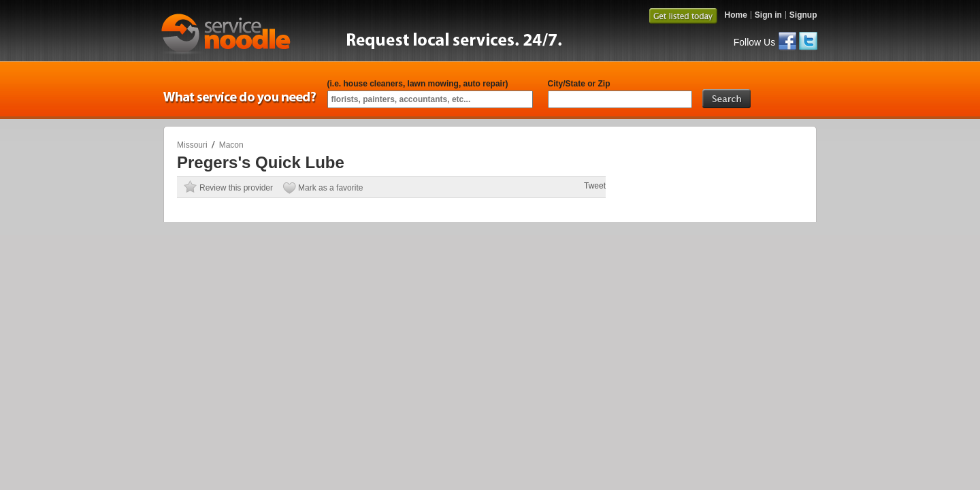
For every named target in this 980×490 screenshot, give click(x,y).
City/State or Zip (579, 84)
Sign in (768, 15)
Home (735, 15)
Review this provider (236, 188)
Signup (803, 15)
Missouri (192, 145)
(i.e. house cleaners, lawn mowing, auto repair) (418, 84)
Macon (231, 145)
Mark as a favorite (330, 188)
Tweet (595, 186)
